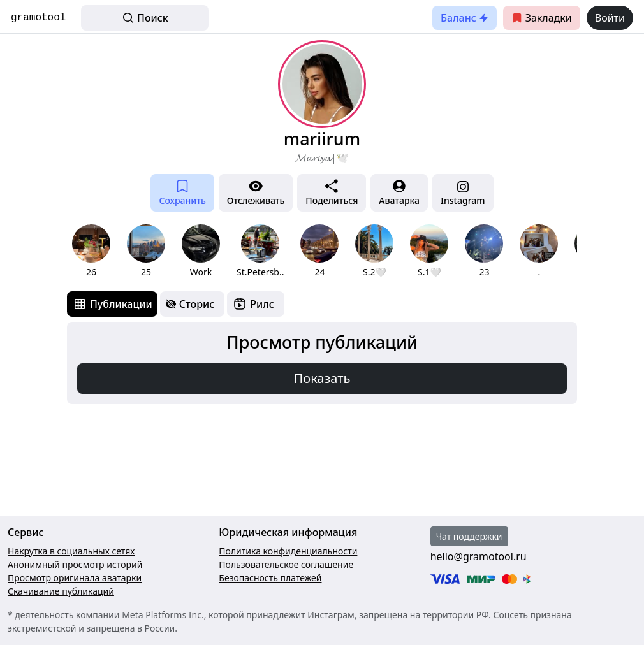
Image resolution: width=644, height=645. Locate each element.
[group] (91, 251)
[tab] (112, 304)
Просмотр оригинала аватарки (75, 578)
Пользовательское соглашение (286, 564)
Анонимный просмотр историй (75, 564)
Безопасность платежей (270, 578)
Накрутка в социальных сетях (71, 551)
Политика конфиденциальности (288, 551)
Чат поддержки (469, 536)
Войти (610, 18)
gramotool (38, 18)
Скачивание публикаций (61, 591)
